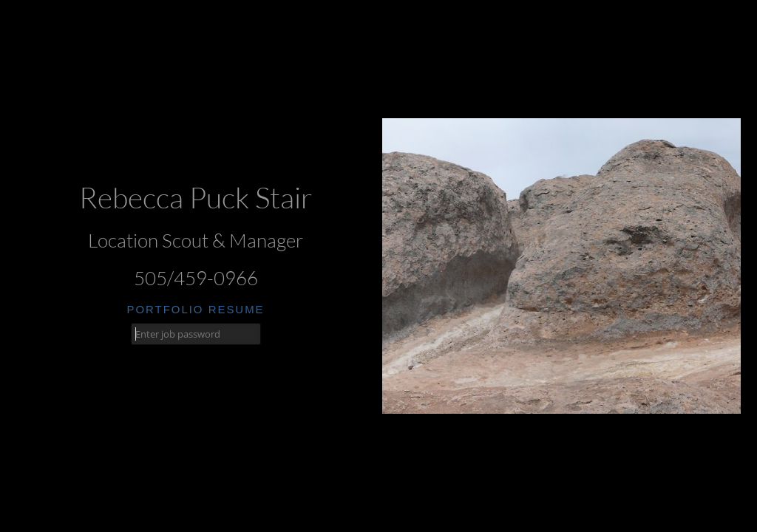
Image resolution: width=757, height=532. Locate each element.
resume (237, 309)
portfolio (165, 309)
